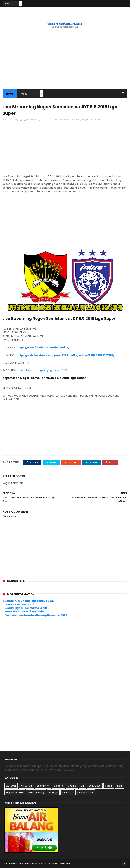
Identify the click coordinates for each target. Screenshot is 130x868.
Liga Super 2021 (15, 792)
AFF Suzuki (26, 786)
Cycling (72, 786)
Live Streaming (72, 119)
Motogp (53, 792)
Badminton (43, 786)
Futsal (109, 786)
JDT (43, 119)
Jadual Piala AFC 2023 (20, 604)
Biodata (59, 786)
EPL (83, 786)
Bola (37, 119)
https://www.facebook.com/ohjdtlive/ (43, 348)
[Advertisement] (65, 149)
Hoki (119, 786)
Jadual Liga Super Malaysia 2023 (27, 608)
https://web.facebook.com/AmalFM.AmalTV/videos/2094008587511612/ (66, 355)
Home (10, 94)
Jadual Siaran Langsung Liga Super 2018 (43, 370)
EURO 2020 (95, 786)
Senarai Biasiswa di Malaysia (24, 611)
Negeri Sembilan (91, 119)
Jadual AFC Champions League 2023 (30, 601)
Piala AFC (67, 792)
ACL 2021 (11, 786)
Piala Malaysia (85, 792)
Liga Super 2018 (54, 119)
